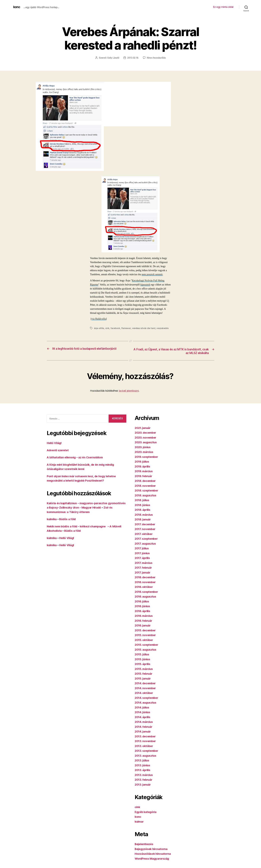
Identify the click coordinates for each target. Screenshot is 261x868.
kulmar (140, 822)
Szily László (113, 58)
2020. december (146, 433)
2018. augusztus (146, 495)
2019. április (143, 467)
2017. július (143, 548)
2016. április (143, 611)
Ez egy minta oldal (223, 7)
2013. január (143, 785)
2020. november (146, 438)
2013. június (143, 765)
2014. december (146, 683)
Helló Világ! (55, 443)
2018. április (143, 510)
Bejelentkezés (145, 844)
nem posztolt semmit (152, 274)
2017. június (143, 553)
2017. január (143, 573)
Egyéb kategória (146, 812)
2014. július (143, 708)
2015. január (143, 679)
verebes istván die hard (144, 328)
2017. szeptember (147, 539)
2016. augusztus (146, 597)
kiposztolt (145, 285)
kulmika (52, 519)
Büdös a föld (69, 519)
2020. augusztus (146, 442)
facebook (116, 328)
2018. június (143, 505)
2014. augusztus (146, 703)
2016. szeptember (147, 592)
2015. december (146, 630)
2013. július (143, 760)
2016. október (144, 587)
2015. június (143, 659)
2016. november (146, 582)
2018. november (146, 486)
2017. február (144, 568)
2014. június (143, 712)
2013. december (146, 736)
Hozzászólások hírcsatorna (153, 854)
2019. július (143, 462)
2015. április (143, 664)
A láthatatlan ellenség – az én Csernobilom (76, 457)
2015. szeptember (147, 645)
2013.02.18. (133, 58)
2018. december (146, 481)
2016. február (144, 621)
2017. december (146, 524)
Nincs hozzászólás (156, 58)
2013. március (144, 775)
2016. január (143, 626)
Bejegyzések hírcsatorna (152, 849)
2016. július (143, 602)
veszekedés (164, 328)
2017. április (143, 558)
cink (107, 328)
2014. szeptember (147, 698)
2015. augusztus (146, 650)
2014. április (143, 717)
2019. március (144, 471)
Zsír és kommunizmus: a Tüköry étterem (75, 512)
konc (17, 7)
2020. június (143, 447)
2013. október (144, 746)
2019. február (144, 476)
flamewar (126, 328)
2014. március (145, 722)
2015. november (146, 635)
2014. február (144, 727)
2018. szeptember (147, 491)
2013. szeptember (147, 751)
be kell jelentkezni (129, 391)
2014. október (144, 693)
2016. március (144, 616)
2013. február (144, 780)
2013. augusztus (146, 756)
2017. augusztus (146, 544)
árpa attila (99, 328)
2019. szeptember (147, 457)
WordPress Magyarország (153, 859)
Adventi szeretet (58, 450)
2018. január (143, 520)
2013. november (146, 741)
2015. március (144, 669)
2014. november (146, 688)
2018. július (143, 500)
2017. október (144, 534)
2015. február (144, 674)
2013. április (143, 770)
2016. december (146, 577)
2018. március (145, 515)
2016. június (143, 606)
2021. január (143, 428)
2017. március (144, 563)
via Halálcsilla (99, 319)
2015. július (143, 654)
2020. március (145, 452)
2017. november (146, 529)
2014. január (143, 732)
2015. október (144, 640)
